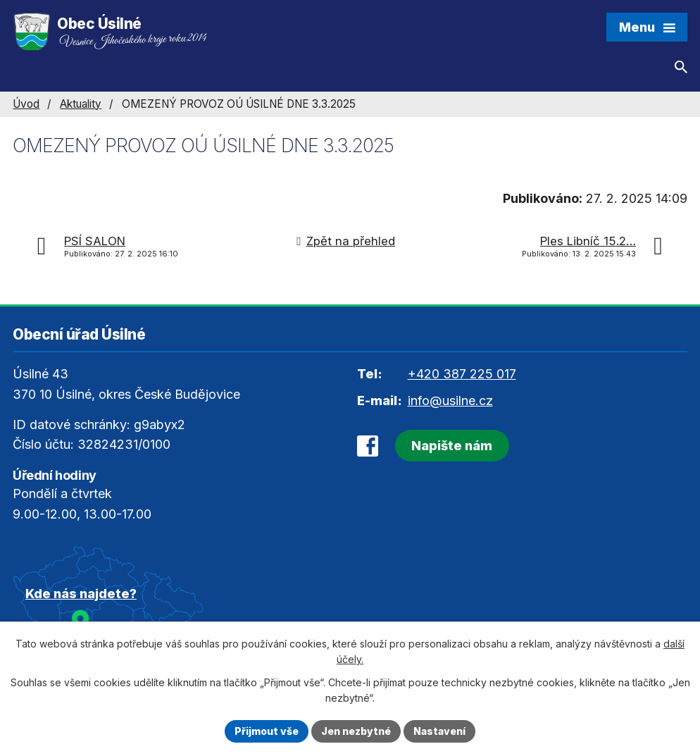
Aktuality (81, 104)
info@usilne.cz (450, 401)
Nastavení (439, 731)
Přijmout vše (267, 731)
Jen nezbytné (356, 731)
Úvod (26, 104)
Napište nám (452, 446)
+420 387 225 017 (462, 374)
